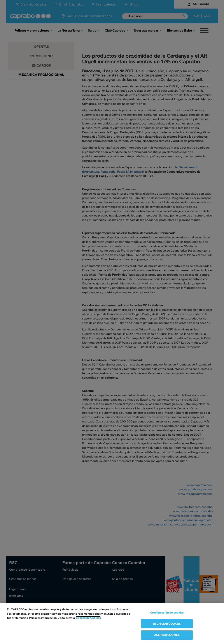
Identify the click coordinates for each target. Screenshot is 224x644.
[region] (112, 623)
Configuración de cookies (167, 613)
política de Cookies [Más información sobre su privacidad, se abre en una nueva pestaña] (88, 618)
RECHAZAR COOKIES (167, 624)
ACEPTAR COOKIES (167, 635)
